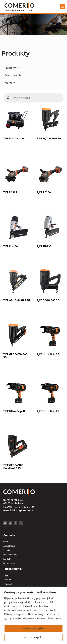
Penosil (8, 584)
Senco (8, 580)
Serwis (7, 550)
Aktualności (9, 546)
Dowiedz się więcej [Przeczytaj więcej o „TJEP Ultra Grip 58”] (50, 365)
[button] (63, 7)
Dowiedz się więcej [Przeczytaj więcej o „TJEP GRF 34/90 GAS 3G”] (16, 365)
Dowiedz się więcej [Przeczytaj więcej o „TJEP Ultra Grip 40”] (16, 419)
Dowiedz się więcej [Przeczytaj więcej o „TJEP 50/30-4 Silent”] (16, 147)
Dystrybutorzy (10, 555)
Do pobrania (9, 563)
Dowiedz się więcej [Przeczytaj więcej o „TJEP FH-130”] (50, 254)
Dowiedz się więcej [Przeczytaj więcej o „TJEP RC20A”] (50, 201)
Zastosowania (15, 75)
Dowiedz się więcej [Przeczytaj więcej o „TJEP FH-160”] (16, 254)
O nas (6, 541)
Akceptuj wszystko (33, 628)
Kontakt (7, 559)
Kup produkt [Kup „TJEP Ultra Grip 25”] (46, 419)
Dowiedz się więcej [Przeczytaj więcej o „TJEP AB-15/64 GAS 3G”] (16, 308)
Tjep (7, 575)
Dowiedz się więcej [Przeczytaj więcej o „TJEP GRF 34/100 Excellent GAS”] (16, 476)
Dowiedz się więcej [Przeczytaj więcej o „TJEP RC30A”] (16, 201)
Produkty (12, 68)
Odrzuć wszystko (33, 637)
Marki (10, 83)
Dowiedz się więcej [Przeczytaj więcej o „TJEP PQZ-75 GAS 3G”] (50, 147)
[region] (33, 616)
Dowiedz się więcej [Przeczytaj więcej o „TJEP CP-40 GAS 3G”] (50, 308)
